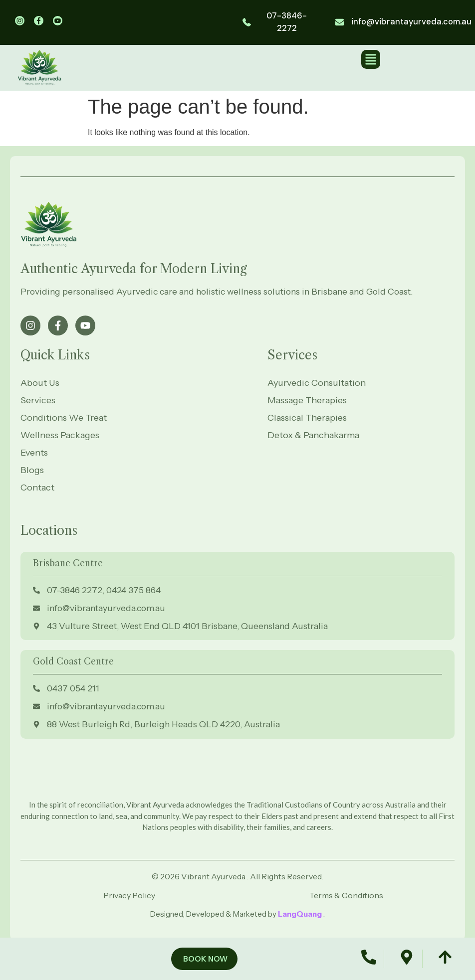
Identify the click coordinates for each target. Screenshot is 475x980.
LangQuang (301, 914)
